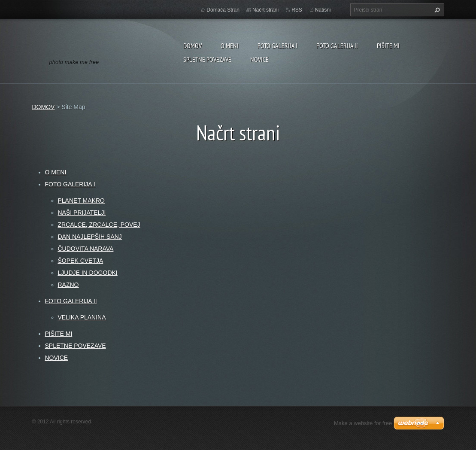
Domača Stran (223, 10)
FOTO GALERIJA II (337, 46)
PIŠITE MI (388, 46)
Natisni (323, 10)
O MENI (230, 46)
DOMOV (193, 46)
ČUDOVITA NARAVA (86, 249)
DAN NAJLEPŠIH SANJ (90, 237)
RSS (297, 10)
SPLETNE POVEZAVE (207, 59)
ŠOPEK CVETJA (81, 261)
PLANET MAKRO (81, 201)
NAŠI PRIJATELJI (82, 213)
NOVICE (259, 59)
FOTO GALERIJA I (277, 46)
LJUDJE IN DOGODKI (88, 273)
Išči (436, 10)
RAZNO (68, 285)
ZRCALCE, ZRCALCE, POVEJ (99, 225)
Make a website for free (363, 423)
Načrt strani (265, 10)
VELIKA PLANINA (82, 317)
